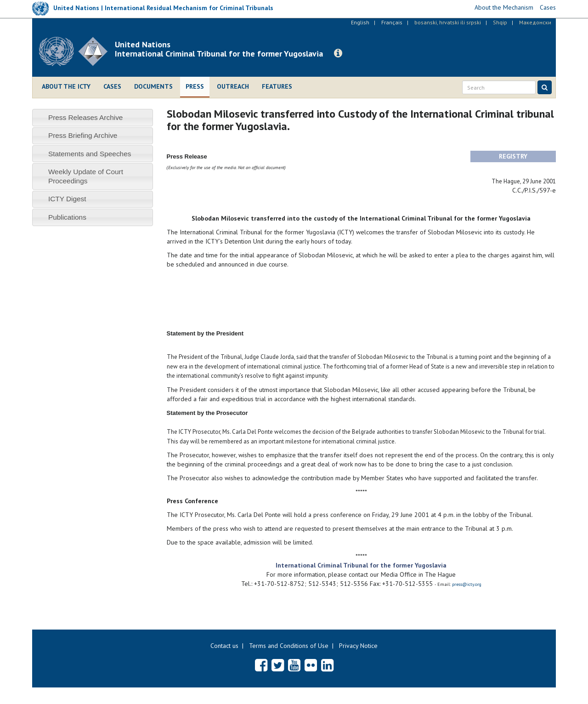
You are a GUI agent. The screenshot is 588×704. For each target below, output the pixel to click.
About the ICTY (66, 86)
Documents (153, 86)
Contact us (224, 646)
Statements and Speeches (90, 154)
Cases (112, 86)
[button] (338, 53)
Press (195, 86)
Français (392, 22)
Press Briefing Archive (83, 135)
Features (277, 86)
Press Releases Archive (86, 117)
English (360, 22)
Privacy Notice (358, 646)
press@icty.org (467, 584)
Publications (67, 217)
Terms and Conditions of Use (289, 646)
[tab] (93, 117)
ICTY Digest (67, 199)
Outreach (233, 86)
